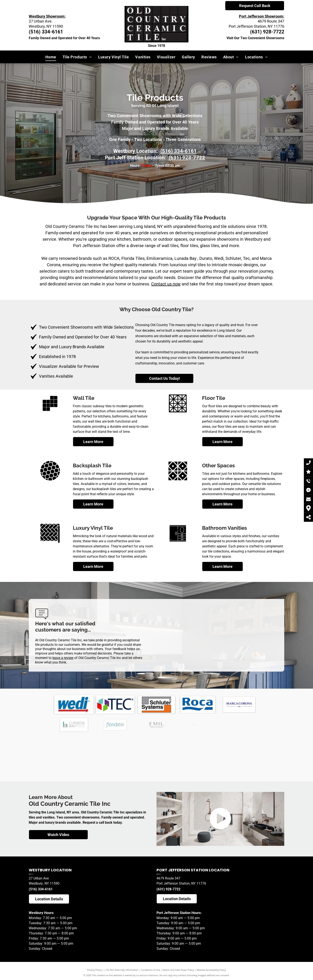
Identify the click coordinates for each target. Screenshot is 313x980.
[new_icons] (50, 480)
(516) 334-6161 (41, 889)
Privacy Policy (94, 970)
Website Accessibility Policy (211, 970)
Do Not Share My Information (122, 970)
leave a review (63, 658)
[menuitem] (51, 57)
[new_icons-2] (50, 413)
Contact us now (166, 284)
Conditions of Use (150, 970)
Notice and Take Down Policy (178, 970)
